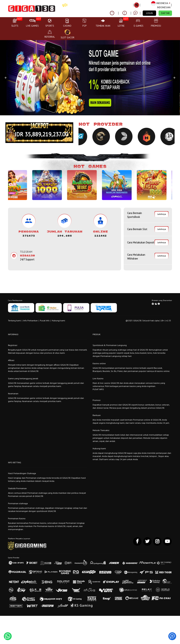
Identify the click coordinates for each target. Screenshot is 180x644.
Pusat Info (45, 321)
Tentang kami (14, 321)
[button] (6, 78)
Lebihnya (162, 214)
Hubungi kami (58, 321)
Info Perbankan (30, 321)
